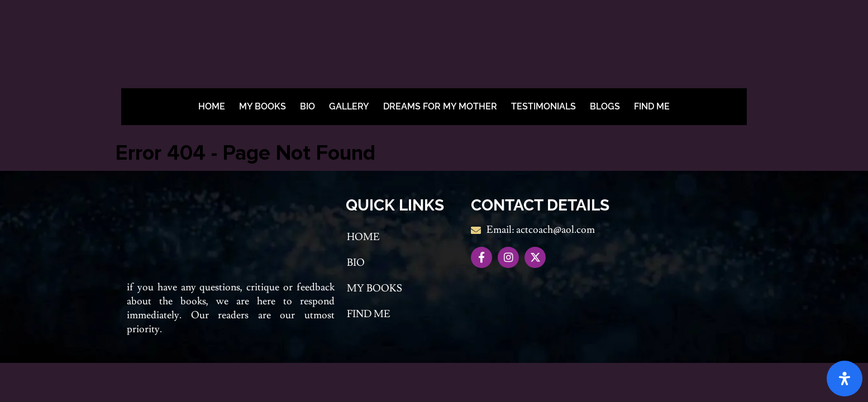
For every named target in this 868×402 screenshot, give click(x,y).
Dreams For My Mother (440, 106)
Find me (652, 106)
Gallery (349, 106)
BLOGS (605, 106)
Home (212, 106)
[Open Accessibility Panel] (845, 379)
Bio (307, 106)
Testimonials (543, 106)
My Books (263, 106)
